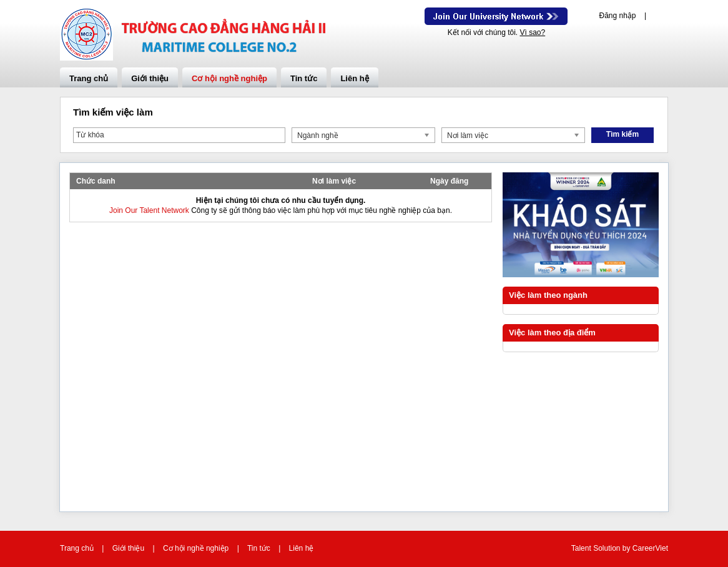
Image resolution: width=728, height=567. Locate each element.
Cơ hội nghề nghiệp (229, 78)
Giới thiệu (150, 78)
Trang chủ (89, 78)
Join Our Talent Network (496, 16)
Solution (608, 548)
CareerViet (650, 548)
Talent (582, 548)
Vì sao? (532, 32)
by (627, 548)
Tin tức (304, 78)
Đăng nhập (617, 16)
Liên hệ (354, 78)
